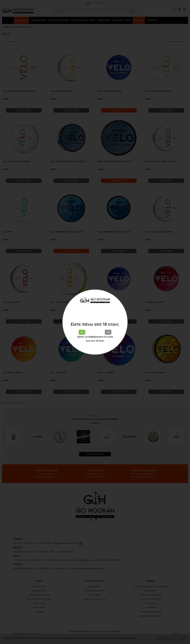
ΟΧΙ (108, 332)
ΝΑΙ (82, 332)
